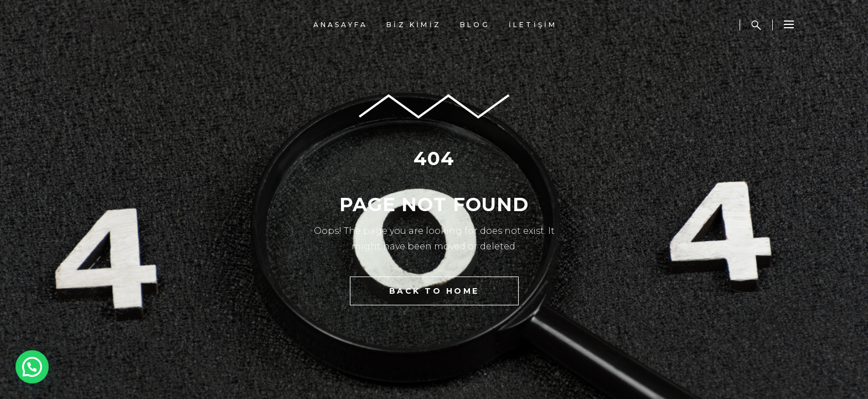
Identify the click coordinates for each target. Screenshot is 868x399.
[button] (35, 365)
